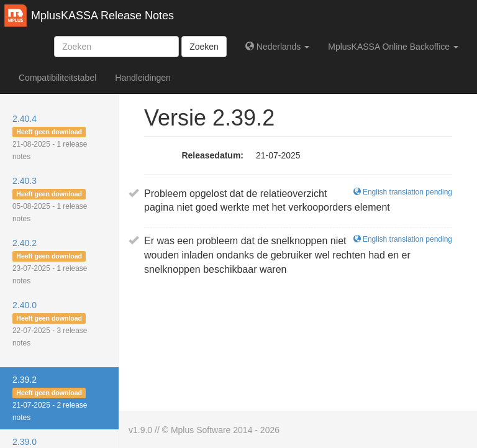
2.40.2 (50, 262)
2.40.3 (50, 199)
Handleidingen (143, 78)
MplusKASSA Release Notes (102, 16)
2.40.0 (50, 324)
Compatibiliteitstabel (57, 78)
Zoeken (204, 47)
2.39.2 (50, 398)
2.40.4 (50, 137)
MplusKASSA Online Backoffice (393, 47)
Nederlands (277, 47)
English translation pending (403, 192)
